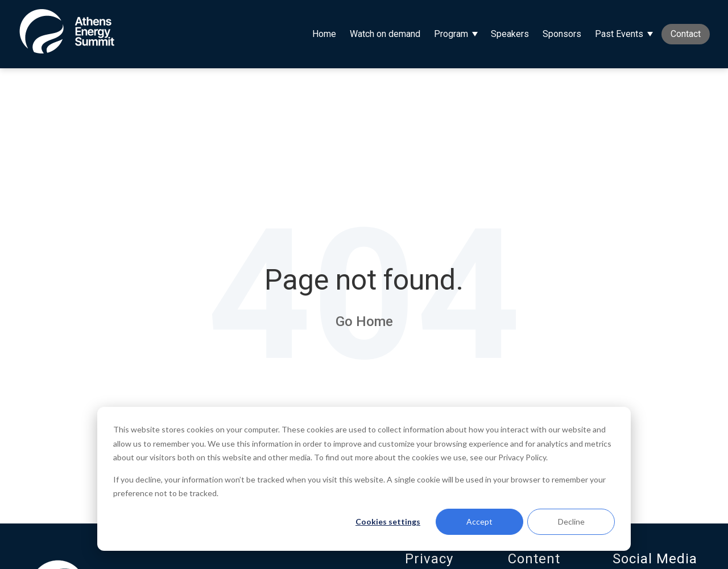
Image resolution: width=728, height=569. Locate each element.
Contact (686, 34)
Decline (571, 521)
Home (324, 34)
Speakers (510, 34)
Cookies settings (388, 521)
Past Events (619, 34)
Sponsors (562, 34)
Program (451, 34)
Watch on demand (385, 34)
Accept (479, 521)
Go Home (364, 321)
